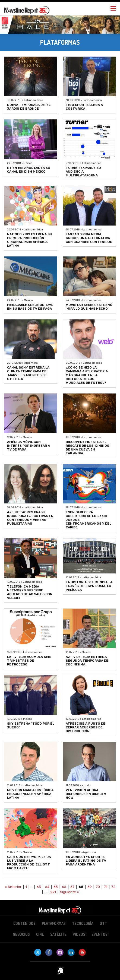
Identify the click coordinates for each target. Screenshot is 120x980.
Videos (79, 934)
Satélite (58, 934)
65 (56, 887)
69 (90, 887)
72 (113, 887)
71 (106, 887)
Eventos (100, 934)
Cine (40, 934)
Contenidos (24, 923)
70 (98, 887)
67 (72, 887)
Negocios (21, 934)
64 (47, 887)
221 (53, 892)
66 (64, 887)
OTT (103, 923)
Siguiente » (70, 892)
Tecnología (83, 923)
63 (39, 887)
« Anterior (13, 887)
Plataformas (54, 923)
